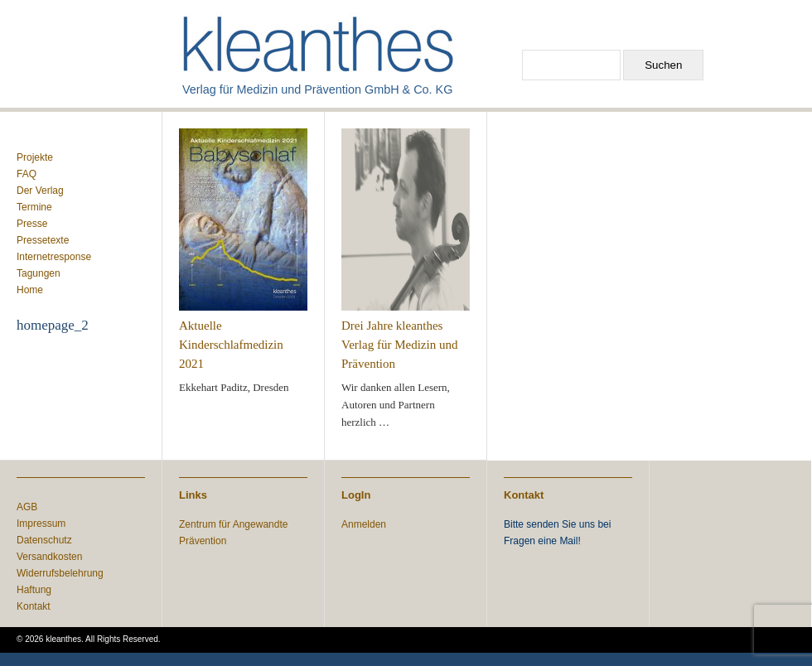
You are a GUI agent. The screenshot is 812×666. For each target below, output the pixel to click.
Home (30, 290)
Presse (32, 224)
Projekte (35, 157)
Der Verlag (40, 191)
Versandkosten (49, 557)
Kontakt (34, 606)
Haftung (34, 590)
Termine (34, 207)
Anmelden (364, 524)
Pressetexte (43, 240)
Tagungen (39, 273)
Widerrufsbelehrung (60, 573)
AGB (27, 507)
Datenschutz (44, 540)
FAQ (27, 174)
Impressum (41, 524)
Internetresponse (54, 257)
